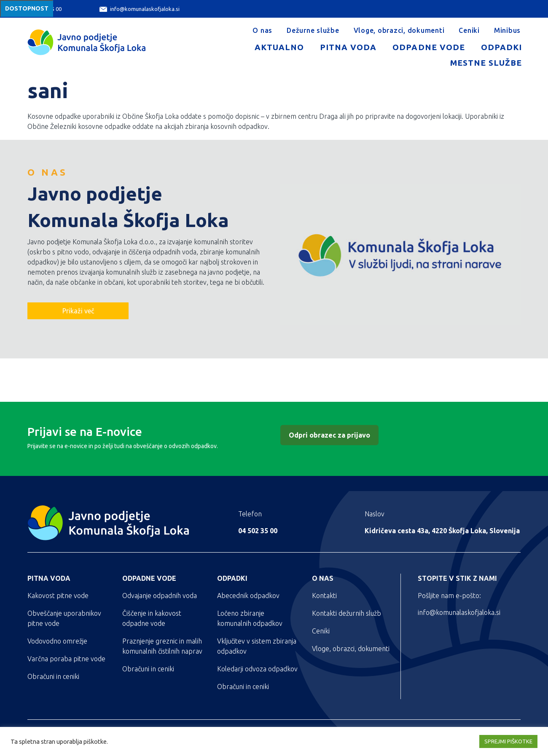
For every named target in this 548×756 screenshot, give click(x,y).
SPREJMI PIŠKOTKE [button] (508, 741)
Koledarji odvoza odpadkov (257, 669)
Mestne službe (486, 63)
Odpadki (501, 47)
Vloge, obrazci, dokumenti (399, 30)
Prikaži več (78, 311)
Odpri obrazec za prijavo (329, 435)
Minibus (507, 30)
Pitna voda (348, 47)
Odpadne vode (428, 47)
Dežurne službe (313, 30)
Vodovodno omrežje (57, 641)
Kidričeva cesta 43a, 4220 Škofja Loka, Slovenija (442, 531)
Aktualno (279, 47)
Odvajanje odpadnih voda (160, 596)
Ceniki (469, 30)
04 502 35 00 (258, 531)
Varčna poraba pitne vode (66, 659)
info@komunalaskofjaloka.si (140, 9)
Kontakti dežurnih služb (347, 613)
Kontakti (324, 596)
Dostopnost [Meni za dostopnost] (27, 8)
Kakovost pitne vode (58, 596)
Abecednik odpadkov (248, 596)
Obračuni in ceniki (53, 676)
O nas (262, 30)
